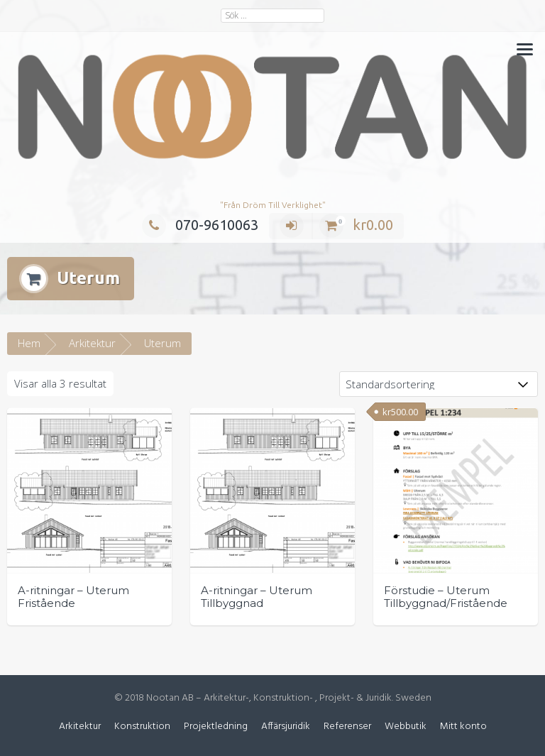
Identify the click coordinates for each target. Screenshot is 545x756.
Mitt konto (463, 727)
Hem (29, 343)
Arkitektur (92, 343)
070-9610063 (200, 225)
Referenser (347, 727)
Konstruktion (142, 727)
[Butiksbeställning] (439, 384)
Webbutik (406, 727)
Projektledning (216, 727)
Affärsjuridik (286, 727)
